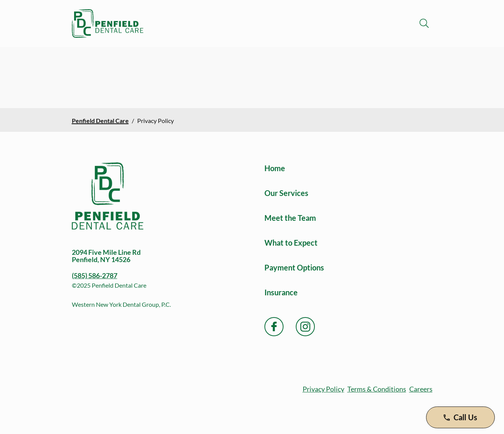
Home (275, 168)
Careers (421, 389)
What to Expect (291, 243)
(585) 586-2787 (95, 275)
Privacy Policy (323, 389)
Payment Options (294, 267)
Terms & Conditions (377, 389)
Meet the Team (290, 218)
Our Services (286, 193)
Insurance (281, 292)
